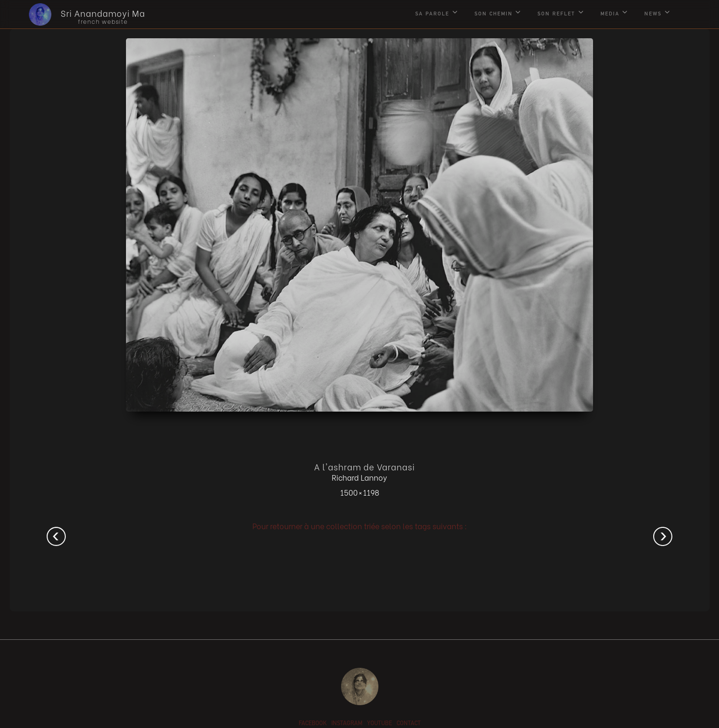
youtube (380, 724)
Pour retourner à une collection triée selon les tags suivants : (360, 526)
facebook (313, 724)
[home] (80, 14)
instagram (347, 724)
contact (409, 724)
